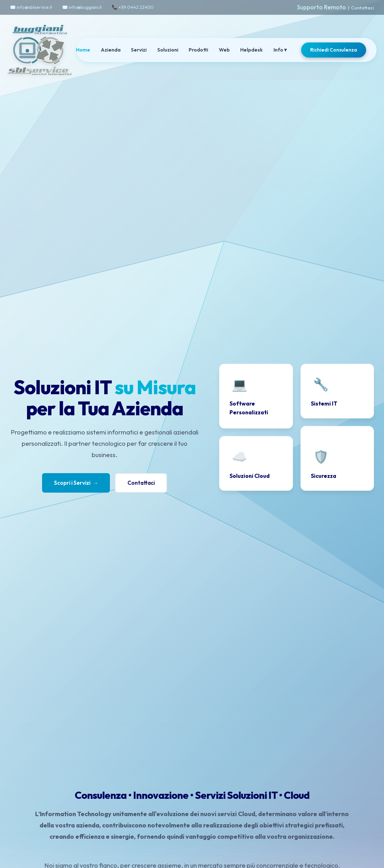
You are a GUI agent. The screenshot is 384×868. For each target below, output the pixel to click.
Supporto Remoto (322, 7)
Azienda (111, 50)
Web (224, 50)
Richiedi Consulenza (334, 50)
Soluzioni (168, 50)
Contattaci (362, 8)
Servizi (139, 50)
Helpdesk (251, 50)
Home (83, 50)
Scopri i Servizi (75, 483)
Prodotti (198, 50)
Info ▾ (280, 50)
